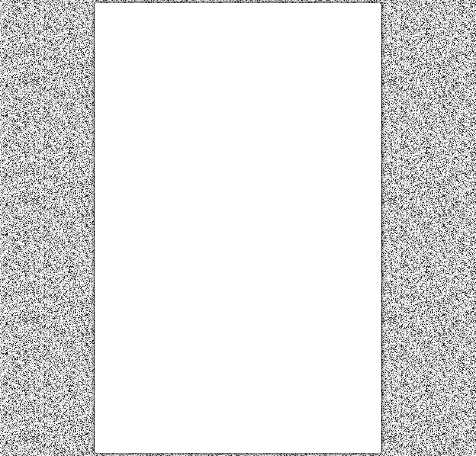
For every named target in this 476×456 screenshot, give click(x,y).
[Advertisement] (238, 61)
